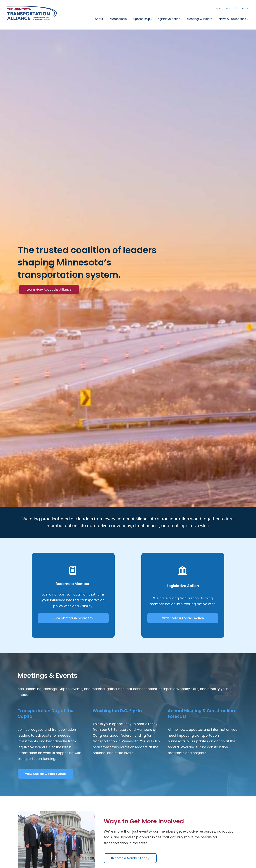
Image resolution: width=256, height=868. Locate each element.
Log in (217, 9)
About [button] (99, 19)
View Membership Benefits (73, 618)
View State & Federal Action (183, 618)
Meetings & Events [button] (199, 19)
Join (227, 9)
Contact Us (241, 9)
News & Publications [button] (232, 19)
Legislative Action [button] (168, 19)
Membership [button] (118, 19)
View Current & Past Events (48, 774)
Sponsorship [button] (141, 19)
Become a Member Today (133, 858)
